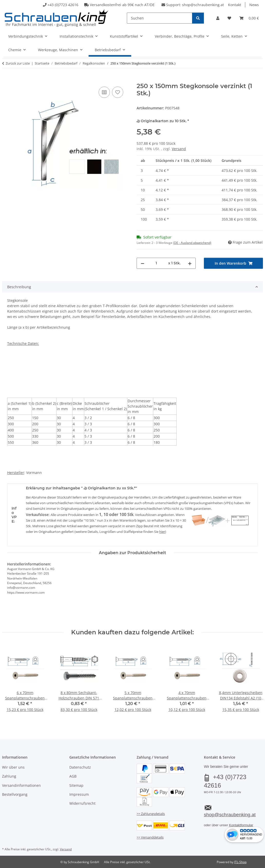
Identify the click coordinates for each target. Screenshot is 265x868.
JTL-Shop (240, 862)
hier (162, 532)
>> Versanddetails (150, 837)
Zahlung (9, 776)
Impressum (79, 794)
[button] (218, 18)
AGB (73, 776)
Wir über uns (13, 767)
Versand (179, 149)
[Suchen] (160, 18)
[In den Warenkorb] (6, 80)
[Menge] (156, 263)
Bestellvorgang (15, 794)
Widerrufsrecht (82, 803)
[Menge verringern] (143, 263)
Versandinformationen (21, 785)
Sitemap (76, 785)
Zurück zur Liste (18, 63)
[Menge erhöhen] (190, 263)
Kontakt (235, 5)
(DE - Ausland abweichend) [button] (192, 243)
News (254, 5)
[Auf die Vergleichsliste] (104, 92)
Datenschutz (80, 767)
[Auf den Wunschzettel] (118, 92)
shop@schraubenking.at (203, 5)
